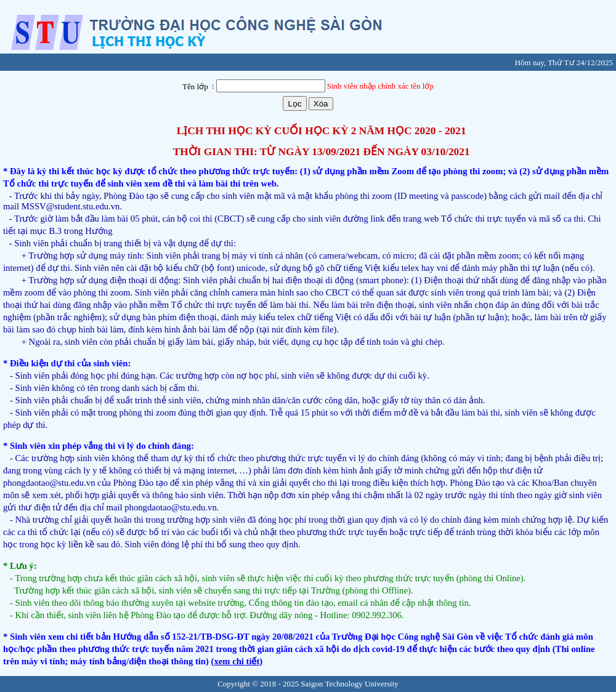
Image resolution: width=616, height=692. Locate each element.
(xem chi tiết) (237, 661)
